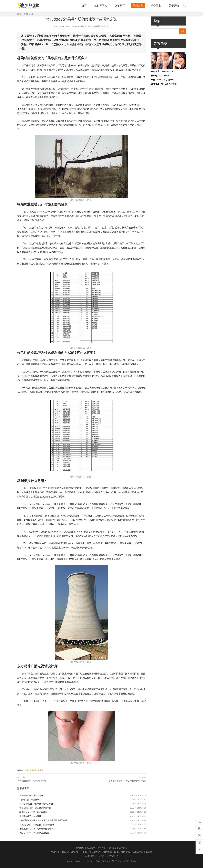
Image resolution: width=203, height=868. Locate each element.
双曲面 (41, 770)
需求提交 (112, 848)
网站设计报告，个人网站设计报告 (33, 833)
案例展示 (125, 5)
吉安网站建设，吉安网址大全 (31, 816)
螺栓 (26, 770)
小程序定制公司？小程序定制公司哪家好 (36, 829)
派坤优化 (80, 848)
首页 (92, 5)
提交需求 (158, 5)
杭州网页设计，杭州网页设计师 (32, 812)
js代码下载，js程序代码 (29, 800)
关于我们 (175, 5)
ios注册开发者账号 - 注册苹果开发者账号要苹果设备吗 (42, 820)
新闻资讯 (141, 5)
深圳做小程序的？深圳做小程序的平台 (35, 804)
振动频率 (33, 770)
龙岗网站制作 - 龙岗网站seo (31, 795)
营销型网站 (107, 5)
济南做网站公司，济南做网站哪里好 (34, 808)
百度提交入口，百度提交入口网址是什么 (36, 825)
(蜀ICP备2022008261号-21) (124, 861)
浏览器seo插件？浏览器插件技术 (31, 781)
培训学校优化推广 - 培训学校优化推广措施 (127, 781)
